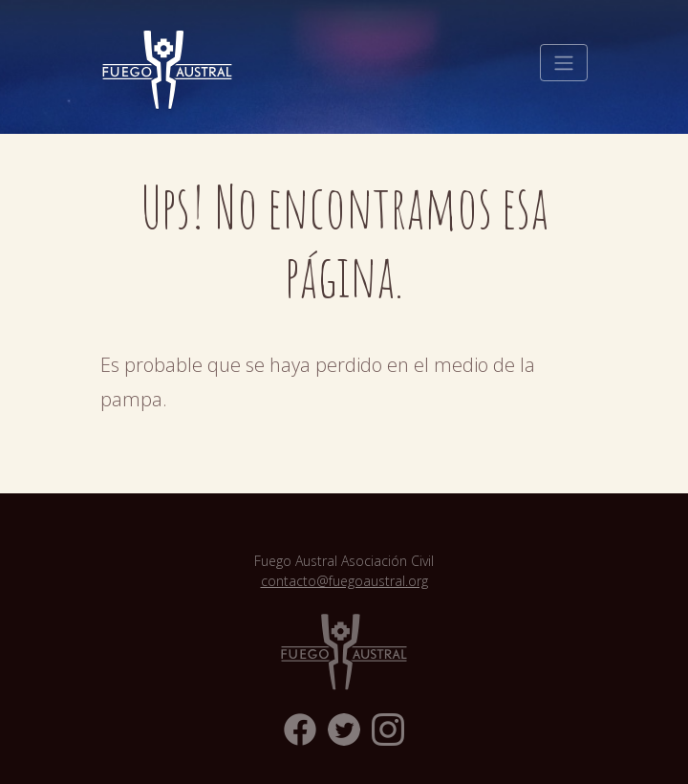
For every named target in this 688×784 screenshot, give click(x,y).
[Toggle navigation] (564, 63)
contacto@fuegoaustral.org (344, 581)
